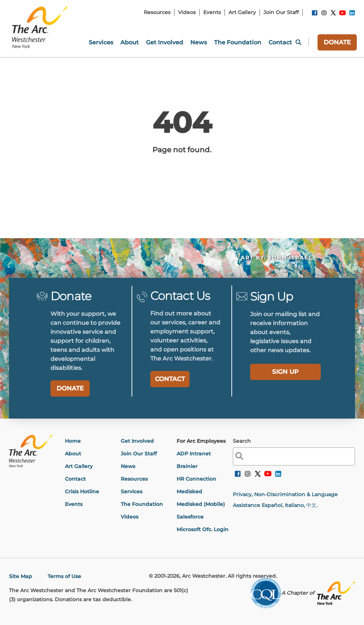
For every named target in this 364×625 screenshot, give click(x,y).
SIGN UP (285, 372)
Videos (130, 517)
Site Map (21, 576)
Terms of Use (64, 576)
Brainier (187, 466)
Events (74, 504)
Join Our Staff (139, 454)
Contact (75, 479)
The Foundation (142, 504)
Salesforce (190, 517)
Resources (134, 479)
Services (132, 491)
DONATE (337, 42)
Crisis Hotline (82, 491)
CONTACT (170, 379)
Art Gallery (79, 466)
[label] (285, 372)
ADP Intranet (194, 454)
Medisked (189, 491)
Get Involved (137, 441)
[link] (315, 14)
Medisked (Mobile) (201, 504)
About (73, 454)
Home (73, 441)
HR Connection (196, 479)
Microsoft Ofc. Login (203, 529)
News (128, 466)
